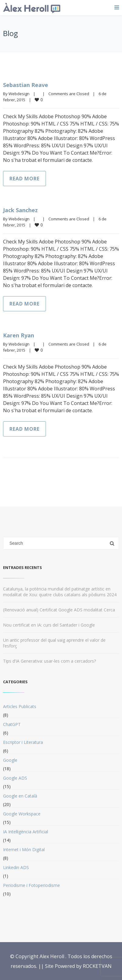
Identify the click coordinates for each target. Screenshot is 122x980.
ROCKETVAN (97, 966)
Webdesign (19, 94)
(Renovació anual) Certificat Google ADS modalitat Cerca (59, 610)
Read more (24, 179)
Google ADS (15, 778)
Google (10, 760)
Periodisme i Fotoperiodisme (31, 885)
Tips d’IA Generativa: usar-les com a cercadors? (49, 661)
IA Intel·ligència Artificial (26, 832)
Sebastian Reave (26, 85)
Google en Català (20, 796)
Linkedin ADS (16, 867)
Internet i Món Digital (24, 850)
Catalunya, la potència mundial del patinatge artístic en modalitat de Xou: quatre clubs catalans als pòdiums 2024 (60, 592)
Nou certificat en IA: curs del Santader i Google (49, 625)
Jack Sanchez (20, 210)
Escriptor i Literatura (23, 742)
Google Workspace (22, 814)
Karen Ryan (19, 335)
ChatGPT (12, 724)
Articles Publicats (20, 706)
